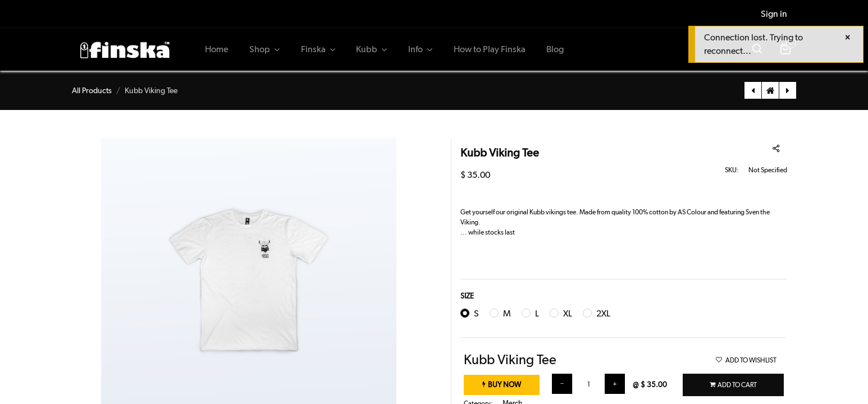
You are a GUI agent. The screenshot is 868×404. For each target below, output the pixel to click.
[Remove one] (562, 384)
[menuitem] (217, 49)
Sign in (774, 14)
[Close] (848, 38)
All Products (92, 90)
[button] (733, 385)
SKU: (732, 170)
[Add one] (615, 384)
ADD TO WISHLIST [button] (746, 360)
